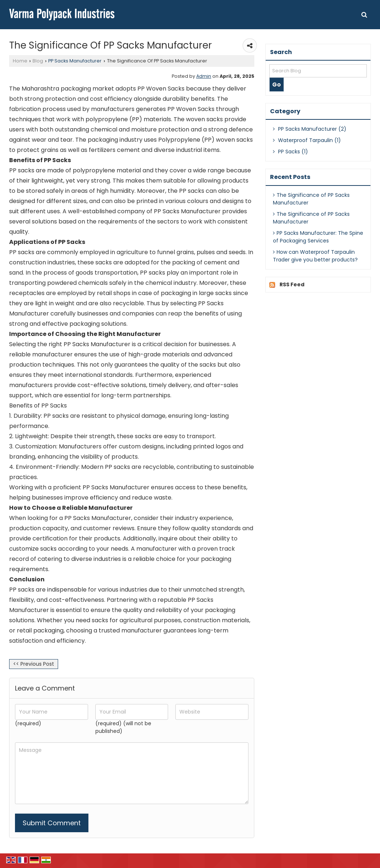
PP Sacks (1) (290, 152)
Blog (38, 61)
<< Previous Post (34, 664)
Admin (204, 76)
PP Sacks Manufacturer (75, 61)
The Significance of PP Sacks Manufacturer (311, 199)
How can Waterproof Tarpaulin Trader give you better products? (315, 256)
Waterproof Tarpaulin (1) (307, 140)
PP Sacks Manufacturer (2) (310, 129)
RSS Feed (292, 284)
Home (20, 61)
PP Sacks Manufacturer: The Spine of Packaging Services (318, 237)
